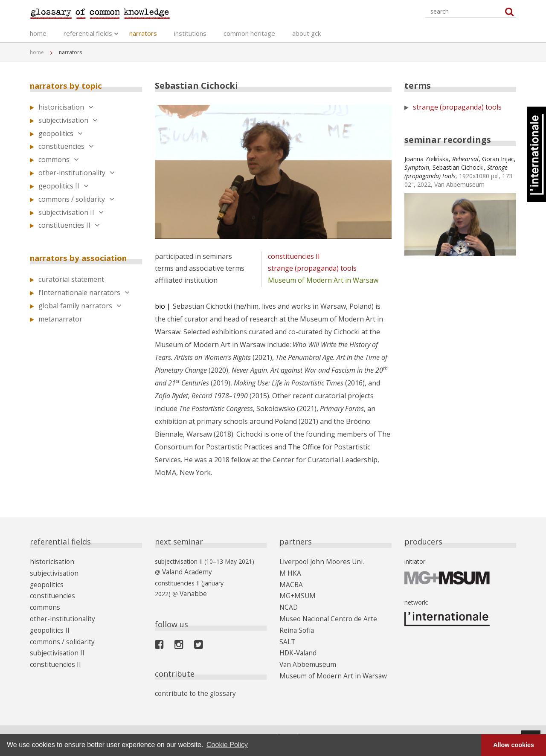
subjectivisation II (71, 212)
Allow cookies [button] (514, 745)
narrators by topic (70, 85)
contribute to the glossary (190, 691)
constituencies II (69, 225)
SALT (287, 633)
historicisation (66, 107)
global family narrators (80, 306)
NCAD (288, 602)
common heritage (249, 34)
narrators (143, 34)
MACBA (290, 582)
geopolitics (61, 133)
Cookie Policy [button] (227, 745)
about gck (306, 34)
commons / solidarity (76, 199)
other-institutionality (77, 173)
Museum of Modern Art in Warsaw (323, 280)
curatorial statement (71, 279)
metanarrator (60, 319)
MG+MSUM (296, 592)
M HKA (289, 572)
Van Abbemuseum (305, 653)
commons (59, 159)
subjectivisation (68, 120)
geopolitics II (64, 186)
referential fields (88, 34)
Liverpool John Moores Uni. (317, 561)
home (38, 34)
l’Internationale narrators (84, 293)
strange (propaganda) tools (312, 268)
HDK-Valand (296, 643)
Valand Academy (185, 572)
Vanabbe (192, 592)
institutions (190, 34)
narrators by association (85, 258)
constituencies (66, 146)
